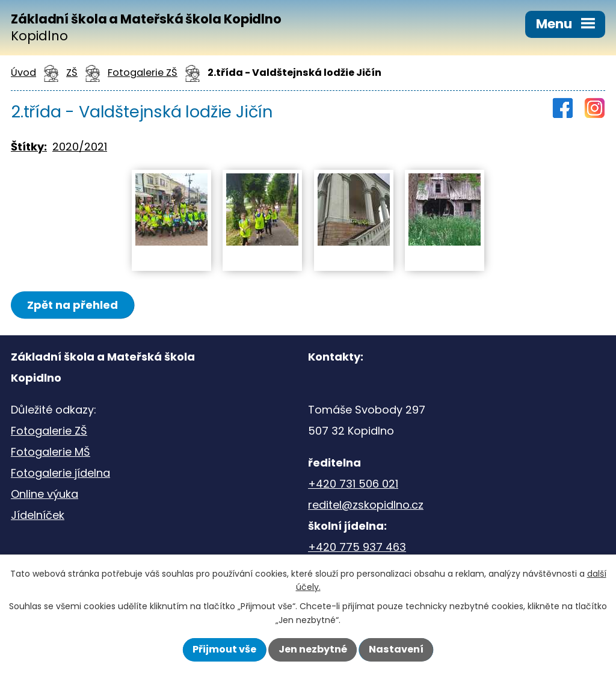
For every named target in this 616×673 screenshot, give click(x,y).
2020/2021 (80, 147)
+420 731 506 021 (353, 484)
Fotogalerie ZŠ (49, 431)
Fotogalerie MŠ (51, 452)
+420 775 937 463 (357, 547)
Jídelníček (38, 515)
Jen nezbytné (313, 649)
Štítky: (29, 147)
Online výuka (45, 494)
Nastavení (396, 649)
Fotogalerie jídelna (60, 473)
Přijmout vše (224, 649)
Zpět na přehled (72, 305)
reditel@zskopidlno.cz (366, 505)
